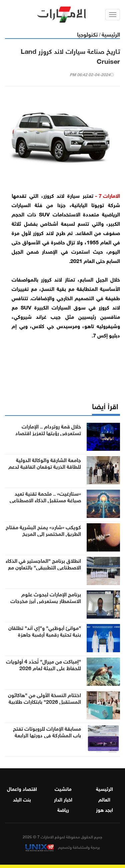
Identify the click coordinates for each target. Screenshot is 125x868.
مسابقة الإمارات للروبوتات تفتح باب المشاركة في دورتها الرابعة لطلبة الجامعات (47, 735)
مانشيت (63, 788)
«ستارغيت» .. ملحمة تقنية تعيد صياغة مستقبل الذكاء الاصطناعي (45, 496)
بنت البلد (22, 799)
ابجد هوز (104, 809)
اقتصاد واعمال (22, 788)
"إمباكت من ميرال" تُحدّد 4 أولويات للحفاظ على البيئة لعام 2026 (43, 664)
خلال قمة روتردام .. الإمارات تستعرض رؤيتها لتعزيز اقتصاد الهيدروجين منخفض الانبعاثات (48, 433)
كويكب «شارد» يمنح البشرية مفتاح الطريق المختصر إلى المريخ (43, 530)
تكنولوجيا (87, 34)
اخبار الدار (63, 799)
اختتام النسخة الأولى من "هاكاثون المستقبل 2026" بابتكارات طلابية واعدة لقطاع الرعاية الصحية (44, 701)
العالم (104, 799)
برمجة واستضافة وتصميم (63, 847)
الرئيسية (111, 34)
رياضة (63, 809)
